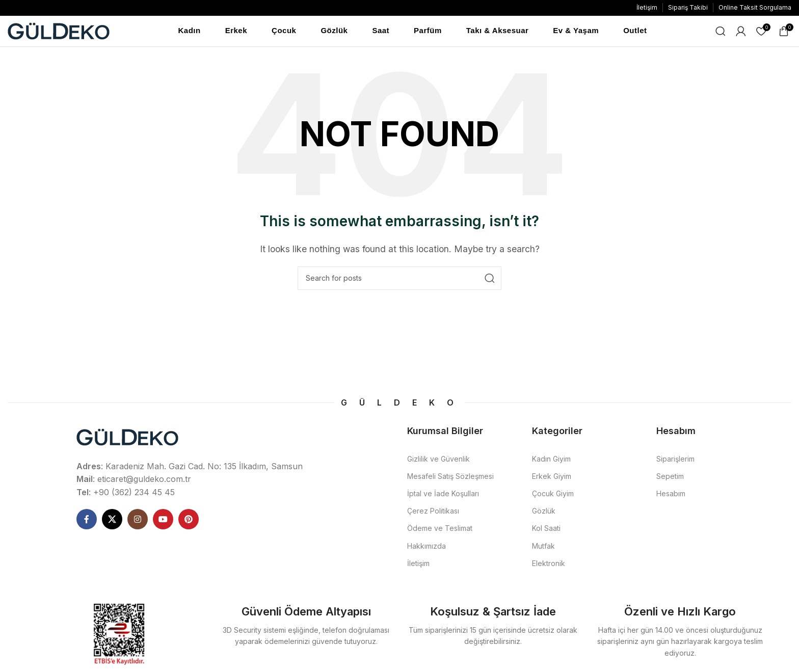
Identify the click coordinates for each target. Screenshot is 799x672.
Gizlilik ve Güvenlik (438, 464)
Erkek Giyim (552, 481)
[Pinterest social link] (189, 524)
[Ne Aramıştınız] (721, 34)
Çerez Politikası (433, 516)
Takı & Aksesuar (498, 33)
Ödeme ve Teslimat (440, 533)
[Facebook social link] (87, 524)
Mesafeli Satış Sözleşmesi (450, 481)
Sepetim (670, 481)
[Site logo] (59, 33)
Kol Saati (546, 533)
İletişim (418, 568)
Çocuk (284, 33)
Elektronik (549, 568)
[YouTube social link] (163, 524)
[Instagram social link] (138, 524)
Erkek (236, 33)
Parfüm (428, 33)
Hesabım (671, 499)
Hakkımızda (427, 551)
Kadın (190, 33)
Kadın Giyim (551, 464)
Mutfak (543, 551)
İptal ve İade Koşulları (443, 499)
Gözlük (334, 33)
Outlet (635, 33)
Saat (381, 33)
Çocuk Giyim (553, 499)
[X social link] (112, 524)
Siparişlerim (675, 464)
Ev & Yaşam (576, 33)
